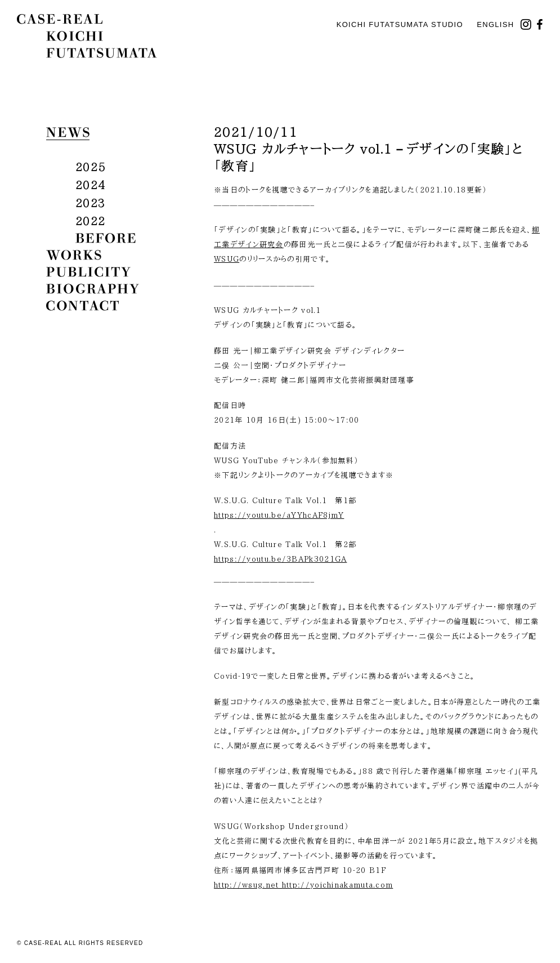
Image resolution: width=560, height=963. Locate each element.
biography (93, 289)
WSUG (227, 259)
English (495, 24)
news (68, 132)
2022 (90, 221)
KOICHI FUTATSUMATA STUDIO (400, 24)
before (106, 238)
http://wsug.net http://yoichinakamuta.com (303, 885)
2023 (90, 203)
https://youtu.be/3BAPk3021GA (280, 559)
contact (82, 306)
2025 (90, 167)
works (74, 255)
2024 (90, 185)
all (90, 149)
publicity (88, 272)
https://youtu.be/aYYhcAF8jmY (279, 515)
